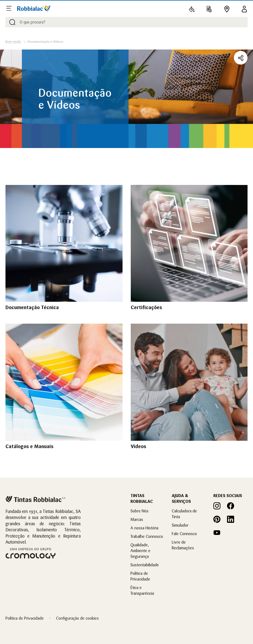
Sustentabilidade (145, 565)
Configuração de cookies (77, 618)
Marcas (137, 519)
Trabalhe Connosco (147, 536)
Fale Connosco (184, 534)
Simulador (180, 525)
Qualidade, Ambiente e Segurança (140, 551)
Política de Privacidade (25, 618)
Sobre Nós (139, 511)
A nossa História (144, 528)
